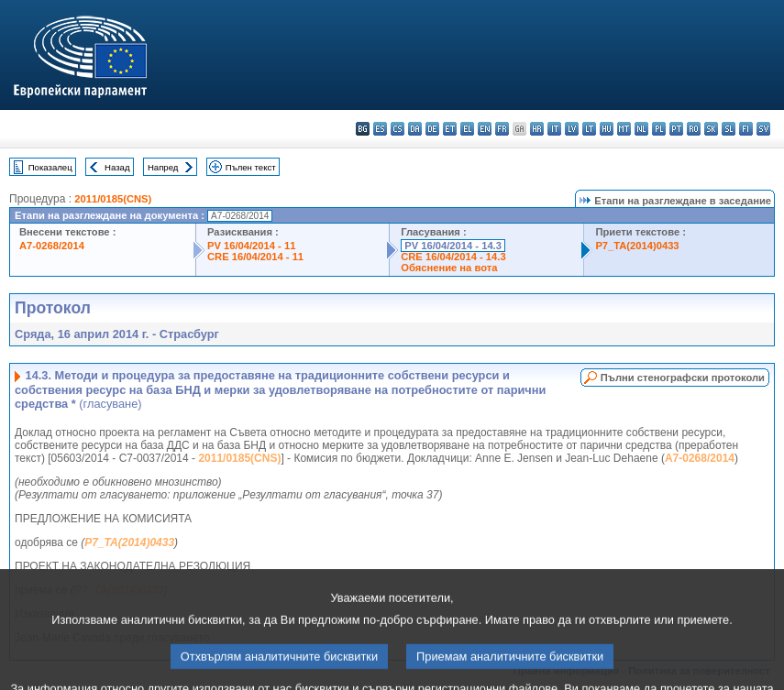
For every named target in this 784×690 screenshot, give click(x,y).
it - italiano (554, 129)
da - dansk (415, 129)
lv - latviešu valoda (572, 129)
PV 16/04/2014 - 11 (251, 246)
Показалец (50, 167)
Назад (117, 167)
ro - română (694, 129)
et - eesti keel (450, 129)
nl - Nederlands (641, 129)
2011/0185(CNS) (113, 199)
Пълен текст (251, 167)
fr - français (502, 129)
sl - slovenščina (729, 129)
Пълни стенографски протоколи (683, 378)
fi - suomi (746, 129)
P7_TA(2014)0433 (637, 246)
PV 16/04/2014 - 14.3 (453, 246)
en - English (485, 129)
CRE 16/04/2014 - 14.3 (453, 257)
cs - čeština (398, 129)
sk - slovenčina (711, 129)
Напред (163, 167)
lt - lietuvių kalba (589, 129)
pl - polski (659, 129)
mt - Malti (624, 129)
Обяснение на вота (449, 268)
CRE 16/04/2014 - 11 (255, 257)
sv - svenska (763, 129)
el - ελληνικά (467, 129)
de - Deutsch (432, 129)
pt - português (676, 129)
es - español (380, 129)
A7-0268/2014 (52, 246)
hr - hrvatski (537, 129)
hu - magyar (607, 129)
